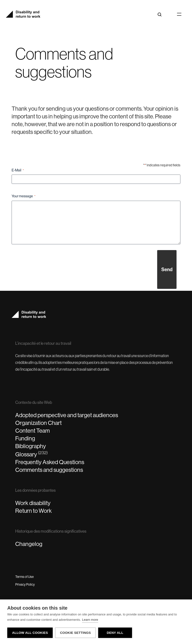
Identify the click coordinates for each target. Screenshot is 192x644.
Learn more (90, 620)
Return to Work (33, 511)
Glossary (31, 454)
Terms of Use (24, 577)
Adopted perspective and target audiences (67, 415)
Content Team (33, 431)
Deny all (115, 633)
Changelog (29, 544)
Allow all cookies (30, 633)
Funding (25, 438)
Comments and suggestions (49, 470)
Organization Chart (38, 423)
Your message (23, 196)
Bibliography (31, 446)
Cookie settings (75, 633)
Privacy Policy (25, 584)
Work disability (33, 503)
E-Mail (18, 170)
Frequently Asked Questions (50, 462)
